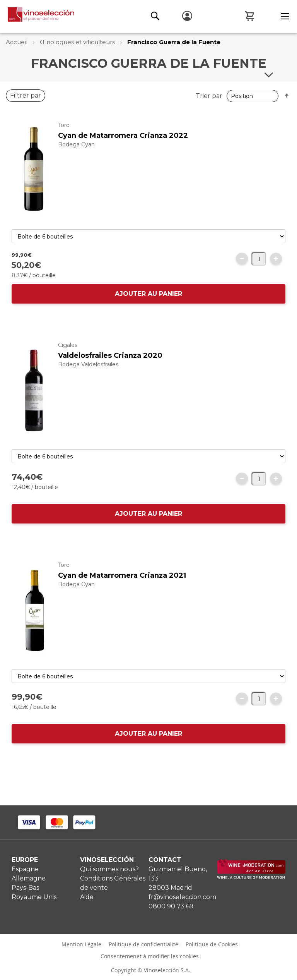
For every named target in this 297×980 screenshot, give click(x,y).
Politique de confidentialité (143, 944)
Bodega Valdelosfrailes (88, 372)
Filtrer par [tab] (26, 103)
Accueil (17, 42)
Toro (64, 133)
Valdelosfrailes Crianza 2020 (110, 363)
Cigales (68, 353)
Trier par (212, 96)
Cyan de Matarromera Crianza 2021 (122, 583)
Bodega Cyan (76, 152)
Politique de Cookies (212, 944)
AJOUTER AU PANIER (148, 301)
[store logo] (37, 16)
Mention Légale (81, 944)
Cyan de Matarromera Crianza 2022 (123, 143)
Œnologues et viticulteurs (78, 42)
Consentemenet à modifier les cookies (150, 956)
